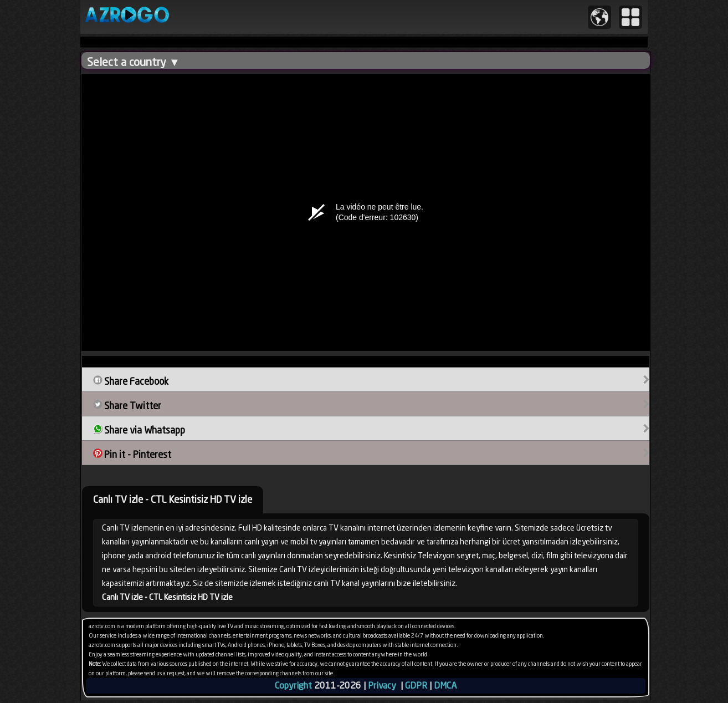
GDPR (416, 686)
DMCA (445, 686)
